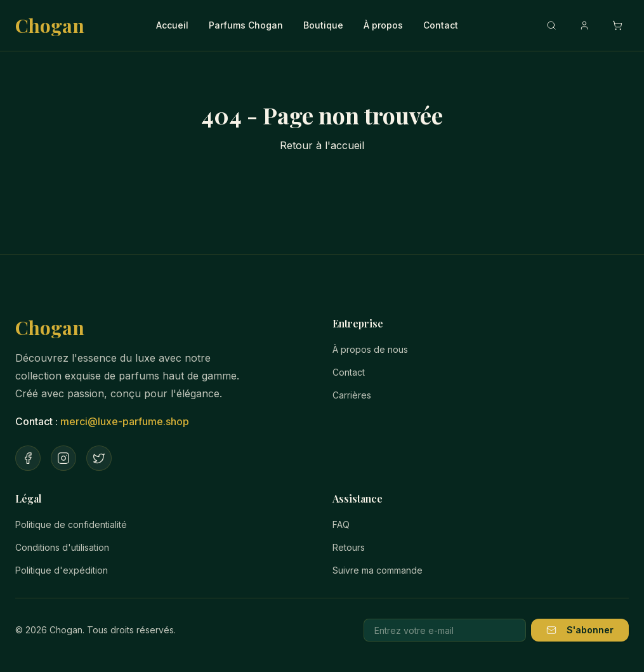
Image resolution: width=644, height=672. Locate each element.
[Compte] (584, 25)
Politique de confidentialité (71, 524)
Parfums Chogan (246, 25)
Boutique (323, 25)
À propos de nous (370, 349)
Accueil (172, 25)
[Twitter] (99, 458)
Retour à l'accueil (322, 145)
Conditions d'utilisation (62, 547)
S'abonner (580, 630)
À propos (383, 25)
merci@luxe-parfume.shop (125, 421)
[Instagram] (63, 458)
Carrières (352, 395)
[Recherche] (551, 25)
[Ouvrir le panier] (617, 25)
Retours (349, 547)
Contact (441, 25)
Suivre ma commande (378, 570)
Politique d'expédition (62, 570)
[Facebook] (28, 458)
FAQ (341, 524)
